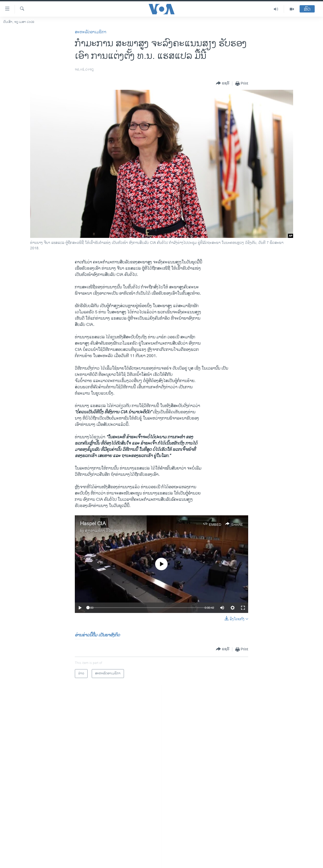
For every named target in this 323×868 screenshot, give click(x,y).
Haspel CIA (93, 524)
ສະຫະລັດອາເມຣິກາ (91, 32)
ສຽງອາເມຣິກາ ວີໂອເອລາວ (104, 531)
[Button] (223, 83)
